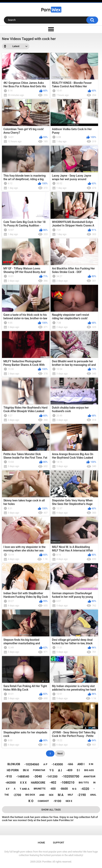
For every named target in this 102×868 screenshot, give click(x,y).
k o (31, 801)
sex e (69, 801)
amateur (89, 776)
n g (74, 789)
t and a (25, 789)
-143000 (57, 764)
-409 (69, 770)
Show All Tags (51, 810)
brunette (40, 789)
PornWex (47, 862)
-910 (9, 776)
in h (26, 770)
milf (70, 795)
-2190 (82, 795)
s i (78, 770)
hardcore (38, 783)
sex (51, 795)
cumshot (43, 801)
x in (91, 764)
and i (81, 764)
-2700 (17, 795)
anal (93, 795)
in (94, 783)
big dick (30, 795)
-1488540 (23, 777)
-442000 (10, 783)
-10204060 (32, 764)
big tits (84, 783)
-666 (70, 764)
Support (59, 843)
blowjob (14, 764)
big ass (89, 770)
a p (45, 764)
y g (52, 770)
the (7, 795)
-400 (53, 789)
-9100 (57, 801)
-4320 (85, 789)
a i (60, 770)
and (42, 795)
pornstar (39, 770)
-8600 (64, 789)
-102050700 (71, 776)
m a (61, 795)
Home (41, 843)
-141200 (52, 777)
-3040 (38, 776)
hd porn (13, 770)
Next (60, 753)
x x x (23, 783)
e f (8, 789)
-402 (53, 783)
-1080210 (67, 783)
